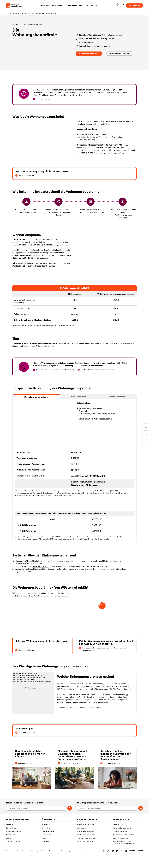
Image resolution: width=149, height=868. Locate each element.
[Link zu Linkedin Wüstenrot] (117, 865)
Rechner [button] (94, 5)
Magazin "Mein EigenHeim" (86, 839)
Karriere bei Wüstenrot (49, 846)
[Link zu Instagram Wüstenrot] (108, 865)
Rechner (9, 852)
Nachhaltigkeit (46, 842)
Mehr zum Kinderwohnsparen (29, 564)
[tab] (36, 397)
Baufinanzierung (11, 842)
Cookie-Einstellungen (32, 865)
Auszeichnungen (47, 849)
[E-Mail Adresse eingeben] (107, 823)
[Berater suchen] (70, 823)
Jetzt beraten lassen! (26, 747)
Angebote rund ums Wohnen (87, 852)
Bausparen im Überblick (69, 777)
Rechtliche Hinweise (48, 865)
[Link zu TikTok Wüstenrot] (126, 865)
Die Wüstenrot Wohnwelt (85, 856)
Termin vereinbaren (25, 176)
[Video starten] (102, 606)
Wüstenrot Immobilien (120, 846)
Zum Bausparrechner (111, 777)
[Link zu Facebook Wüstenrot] (104, 865)
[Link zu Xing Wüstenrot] (122, 865)
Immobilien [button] (84, 5)
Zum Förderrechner (25, 777)
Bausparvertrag (92, 124)
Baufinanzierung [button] (58, 5)
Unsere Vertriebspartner (121, 852)
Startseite (10, 13)
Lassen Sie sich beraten (89, 54)
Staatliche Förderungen (32, 13)
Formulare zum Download (85, 846)
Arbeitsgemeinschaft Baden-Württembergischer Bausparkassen (124, 856)
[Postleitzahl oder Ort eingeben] (36, 823)
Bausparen (18, 13)
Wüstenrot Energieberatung (122, 842)
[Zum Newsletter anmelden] (141, 823)
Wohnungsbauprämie (49, 13)
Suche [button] (123, 6)
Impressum (10, 865)
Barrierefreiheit (78, 865)
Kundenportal (135, 5)
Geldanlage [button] (72, 5)
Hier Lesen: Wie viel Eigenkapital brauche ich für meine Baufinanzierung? (103, 649)
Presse (44, 852)
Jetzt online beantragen (120, 54)
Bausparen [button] (45, 5)
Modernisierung (11, 849)
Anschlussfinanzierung (13, 846)
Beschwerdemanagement (85, 849)
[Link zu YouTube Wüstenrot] (113, 865)
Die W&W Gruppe (119, 839)
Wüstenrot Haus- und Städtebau (123, 849)
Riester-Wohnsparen (40, 566)
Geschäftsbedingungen (64, 865)
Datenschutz (19, 865)
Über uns (45, 839)
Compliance (45, 856)
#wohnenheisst (136, 865)
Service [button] (117, 6)
